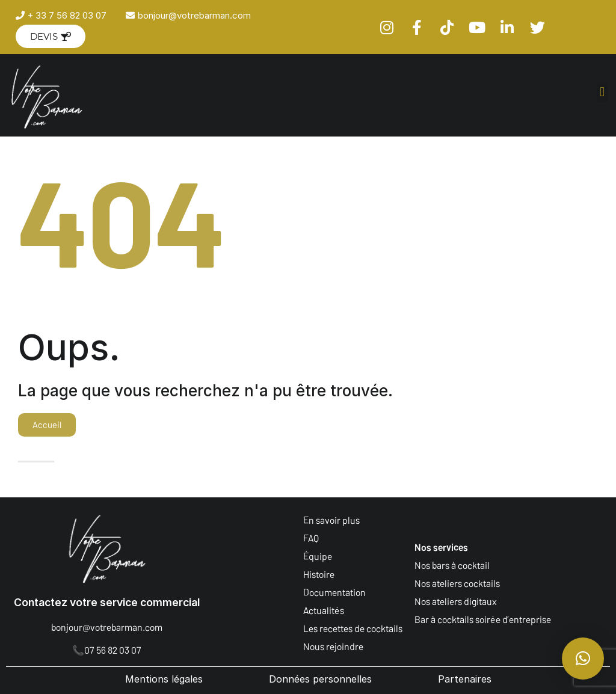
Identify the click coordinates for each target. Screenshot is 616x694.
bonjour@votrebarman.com (107, 627)
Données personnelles (320, 679)
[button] (602, 92)
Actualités (324, 610)
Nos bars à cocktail (452, 565)
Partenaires (465, 679)
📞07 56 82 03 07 (107, 650)
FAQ (311, 538)
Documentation (334, 592)
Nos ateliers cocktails (457, 583)
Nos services (441, 547)
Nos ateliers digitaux (456, 601)
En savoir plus (331, 520)
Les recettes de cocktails (353, 628)
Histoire (319, 574)
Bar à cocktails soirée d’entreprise (483, 619)
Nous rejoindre (333, 646)
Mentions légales (164, 679)
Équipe (318, 556)
